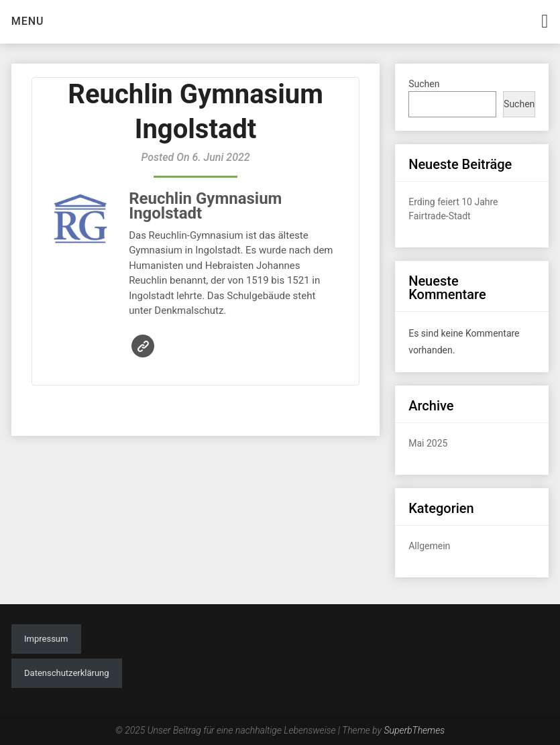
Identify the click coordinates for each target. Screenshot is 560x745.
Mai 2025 (428, 443)
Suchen (424, 84)
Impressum (46, 639)
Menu (28, 21)
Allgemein (429, 546)
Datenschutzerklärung (67, 673)
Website (143, 346)
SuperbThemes (414, 730)
